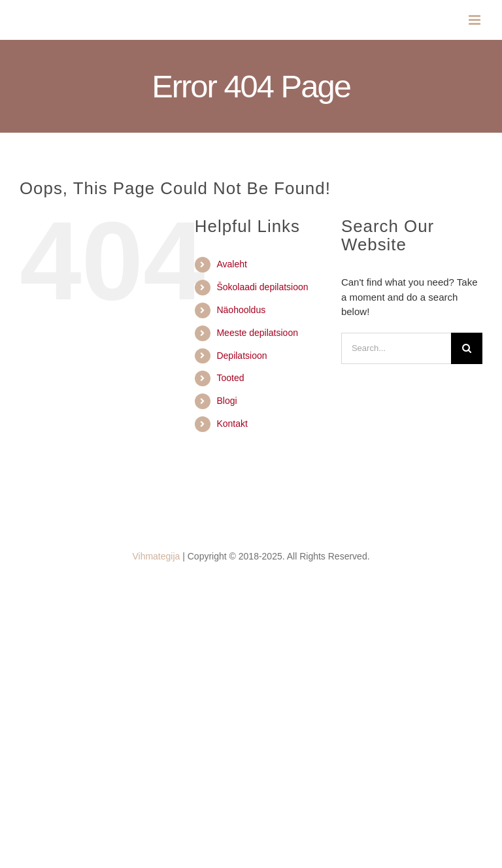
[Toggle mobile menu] (476, 20)
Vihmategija (156, 556)
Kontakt (232, 424)
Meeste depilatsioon (257, 333)
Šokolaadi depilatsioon (262, 287)
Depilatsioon (242, 356)
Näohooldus (241, 310)
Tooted (230, 378)
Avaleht (231, 264)
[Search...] (396, 348)
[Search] (467, 348)
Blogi (226, 401)
